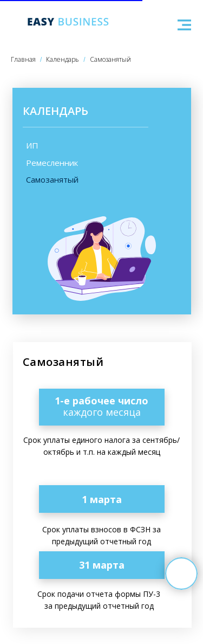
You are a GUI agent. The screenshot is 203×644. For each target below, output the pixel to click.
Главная (23, 59)
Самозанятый (110, 59)
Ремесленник (52, 163)
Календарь (63, 59)
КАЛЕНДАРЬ (55, 111)
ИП (32, 145)
